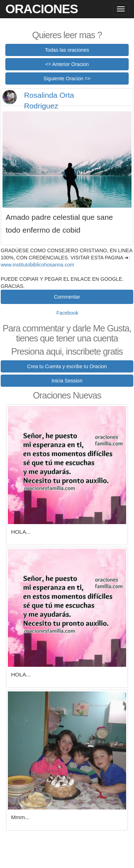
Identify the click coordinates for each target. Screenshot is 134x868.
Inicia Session (67, 381)
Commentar (67, 297)
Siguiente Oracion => (67, 78)
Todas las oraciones (67, 50)
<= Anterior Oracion (67, 64)
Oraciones (42, 9)
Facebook (67, 313)
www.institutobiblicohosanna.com (37, 265)
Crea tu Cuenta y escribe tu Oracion (67, 366)
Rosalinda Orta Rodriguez (49, 100)
